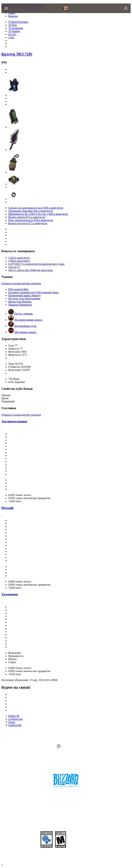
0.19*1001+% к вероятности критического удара (36, 264)
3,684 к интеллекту (19, 261)
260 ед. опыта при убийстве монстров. (31, 270)
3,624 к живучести (19, 258)
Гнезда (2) (14, 267)
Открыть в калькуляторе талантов (21, 283)
